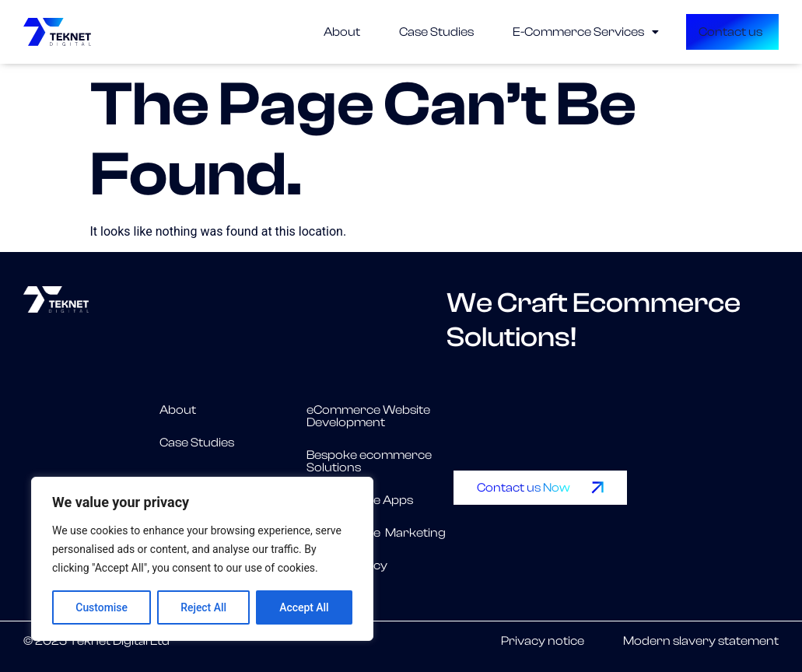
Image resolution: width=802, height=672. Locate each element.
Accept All (304, 607)
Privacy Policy (347, 565)
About (301, 32)
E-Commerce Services (545, 32)
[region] (202, 559)
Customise (102, 607)
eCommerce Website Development (368, 416)
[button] (545, 32)
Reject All (203, 607)
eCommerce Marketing (376, 533)
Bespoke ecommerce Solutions (369, 461)
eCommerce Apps (360, 500)
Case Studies (395, 32)
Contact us (692, 32)
